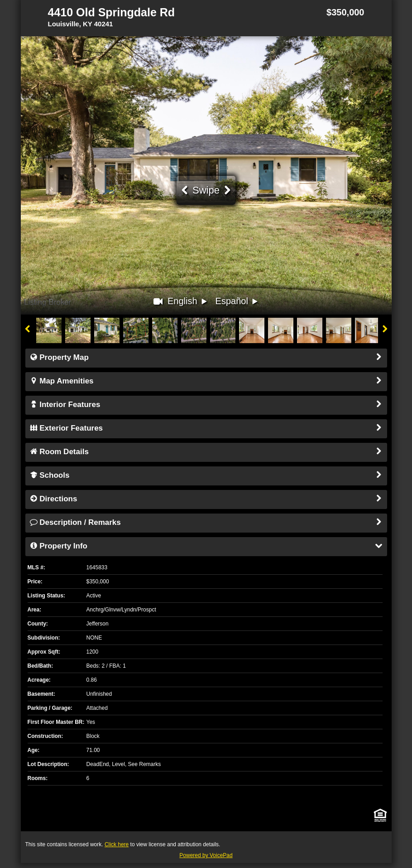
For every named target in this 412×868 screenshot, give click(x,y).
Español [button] (238, 302)
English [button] (188, 302)
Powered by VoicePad (206, 855)
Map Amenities (206, 382)
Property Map (206, 358)
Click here (117, 844)
